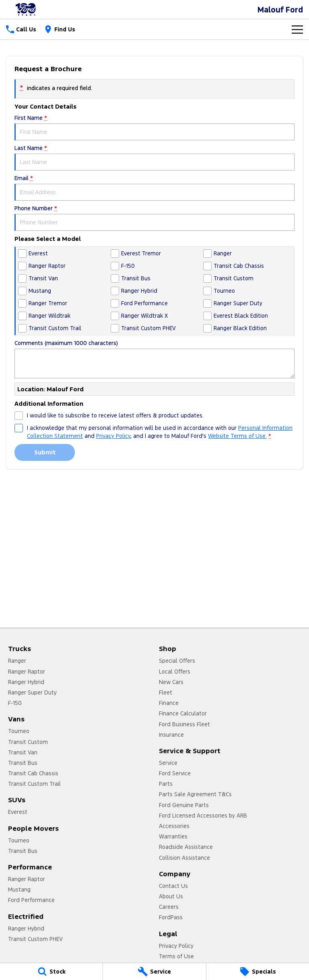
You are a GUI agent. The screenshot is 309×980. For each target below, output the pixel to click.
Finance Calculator (183, 713)
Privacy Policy (176, 946)
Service (168, 763)
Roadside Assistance (186, 847)
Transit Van (23, 752)
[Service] (154, 972)
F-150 (15, 703)
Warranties (173, 836)
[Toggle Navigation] (297, 29)
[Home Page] (26, 9)
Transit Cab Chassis (33, 773)
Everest (18, 812)
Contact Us (173, 886)
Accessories (174, 826)
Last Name (154, 157)
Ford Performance (31, 900)
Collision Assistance (184, 858)
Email (154, 188)
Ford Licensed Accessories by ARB (203, 816)
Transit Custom (28, 742)
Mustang (19, 890)
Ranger (17, 661)
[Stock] (51, 972)
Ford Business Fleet (184, 724)
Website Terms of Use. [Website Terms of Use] (237, 436)
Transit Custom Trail (34, 784)
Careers (169, 907)
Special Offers (177, 661)
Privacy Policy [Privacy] (113, 436)
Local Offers (175, 672)
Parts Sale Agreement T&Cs (195, 794)
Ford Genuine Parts (184, 805)
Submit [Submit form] (45, 452)
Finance (169, 703)
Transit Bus (23, 763)
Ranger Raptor (27, 672)
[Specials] (258, 972)
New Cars (171, 682)
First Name (154, 127)
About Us (171, 896)
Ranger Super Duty (32, 692)
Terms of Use (176, 956)
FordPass (171, 917)
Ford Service (175, 773)
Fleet (166, 692)
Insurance (171, 735)
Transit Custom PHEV (35, 939)
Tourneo (19, 731)
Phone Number (154, 218)
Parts (166, 784)
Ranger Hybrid (26, 682)
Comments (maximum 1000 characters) (154, 359)
